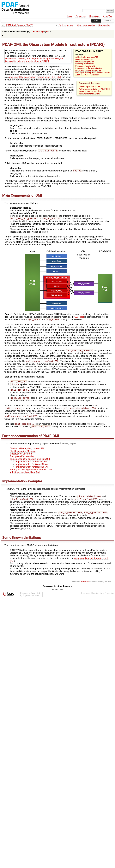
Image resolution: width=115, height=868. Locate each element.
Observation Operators (21, 458)
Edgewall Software (31, 600)
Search (107, 21)
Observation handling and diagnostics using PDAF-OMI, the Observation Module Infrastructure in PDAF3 (34, 60)
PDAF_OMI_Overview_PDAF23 (20, 25)
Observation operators (85, 61)
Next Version (104, 25)
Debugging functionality (85, 66)
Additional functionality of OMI (25, 476)
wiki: (4, 25)
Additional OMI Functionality (87, 75)
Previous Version (66, 25)
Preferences (81, 16)
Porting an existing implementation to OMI (31, 473)
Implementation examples (90, 91)
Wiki (96, 21)
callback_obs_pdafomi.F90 (87, 57)
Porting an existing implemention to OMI (92, 73)
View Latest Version (86, 25)
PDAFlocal (79, 318)
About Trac (108, 16)
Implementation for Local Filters (31, 466)
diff (48, 32)
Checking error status (85, 64)
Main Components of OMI (89, 87)
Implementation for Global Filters (32, 468)
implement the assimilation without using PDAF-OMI (35, 77)
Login (70, 16)
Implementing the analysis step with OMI (30, 463)
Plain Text (57, 594)
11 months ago (37, 32)
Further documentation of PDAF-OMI (94, 89)
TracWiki (85, 586)
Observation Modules (84, 59)
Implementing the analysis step (89, 68)
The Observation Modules (23, 455)
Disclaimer (86, 598)
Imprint (95, 598)
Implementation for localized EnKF (33, 471)
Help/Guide (94, 16)
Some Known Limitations (89, 93)
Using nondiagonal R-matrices (88, 70)
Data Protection (107, 598)
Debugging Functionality (22, 460)
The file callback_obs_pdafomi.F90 (27, 452)
